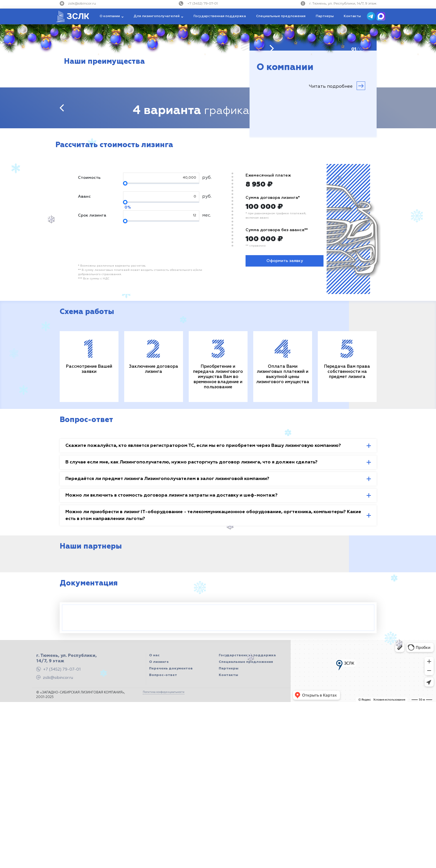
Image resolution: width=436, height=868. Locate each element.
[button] (112, 16)
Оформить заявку (285, 261)
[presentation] (62, 108)
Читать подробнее (337, 86)
